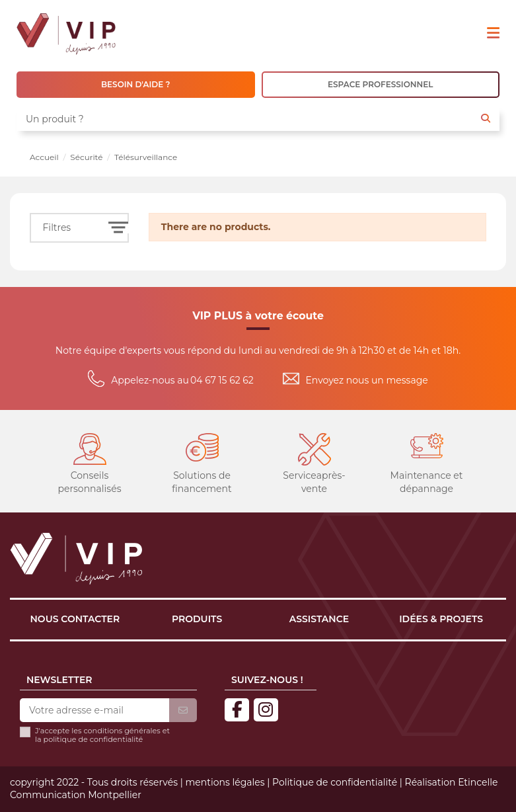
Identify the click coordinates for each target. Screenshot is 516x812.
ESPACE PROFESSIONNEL (380, 84)
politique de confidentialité (93, 739)
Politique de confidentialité (335, 782)
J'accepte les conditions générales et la (102, 735)
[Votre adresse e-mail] (94, 711)
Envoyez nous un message (367, 380)
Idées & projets (441, 619)
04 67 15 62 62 (222, 380)
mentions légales (225, 782)
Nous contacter (75, 619)
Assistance (319, 619)
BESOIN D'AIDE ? (136, 84)
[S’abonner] (183, 711)
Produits (197, 619)
